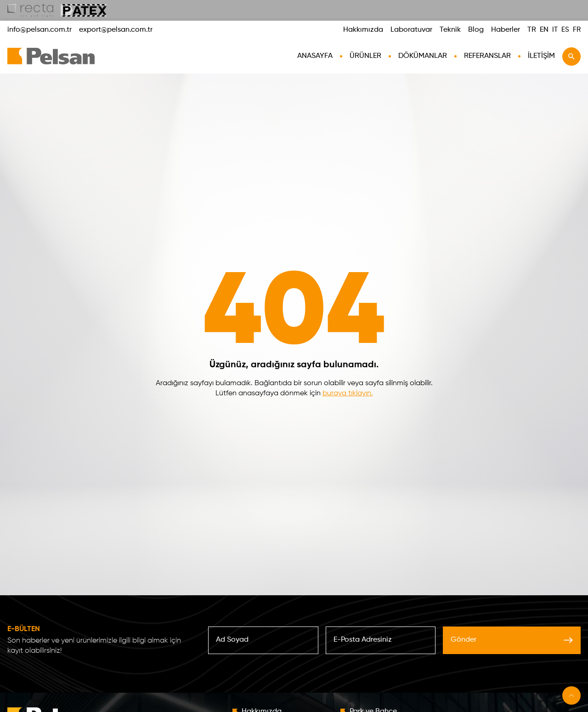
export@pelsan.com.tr (116, 30)
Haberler (506, 30)
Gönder (512, 640)
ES (565, 30)
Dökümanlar (423, 56)
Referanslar (487, 56)
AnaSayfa (315, 56)
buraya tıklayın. (348, 393)
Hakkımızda (363, 30)
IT (555, 30)
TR (532, 30)
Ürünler (365, 56)
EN (544, 30)
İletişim (541, 56)
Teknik (450, 30)
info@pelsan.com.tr (40, 30)
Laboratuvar (411, 30)
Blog (476, 30)
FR (577, 30)
